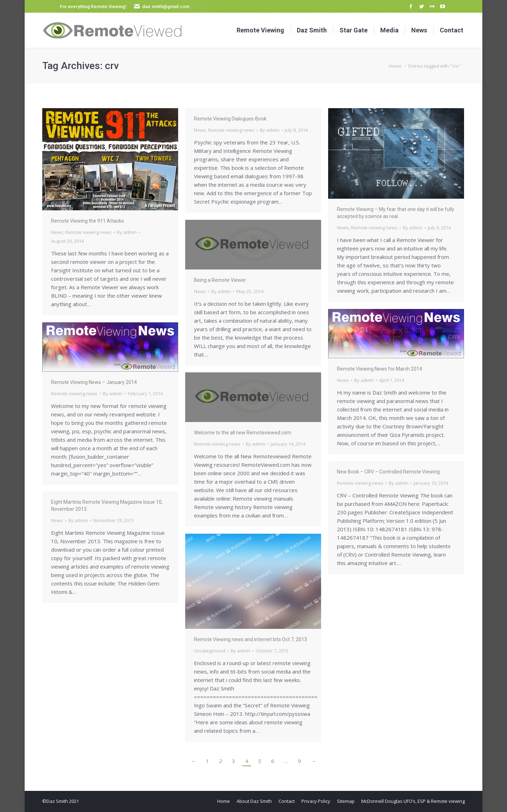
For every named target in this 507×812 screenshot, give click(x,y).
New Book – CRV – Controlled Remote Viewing (388, 472)
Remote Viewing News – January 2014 (94, 382)
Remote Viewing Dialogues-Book (230, 119)
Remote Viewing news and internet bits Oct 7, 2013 (251, 639)
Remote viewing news (88, 232)
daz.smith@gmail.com (166, 7)
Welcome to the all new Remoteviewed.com (243, 433)
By (127, 232)
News (57, 232)
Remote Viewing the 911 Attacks (87, 221)
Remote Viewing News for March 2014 (380, 369)
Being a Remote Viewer (220, 280)
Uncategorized (210, 651)
